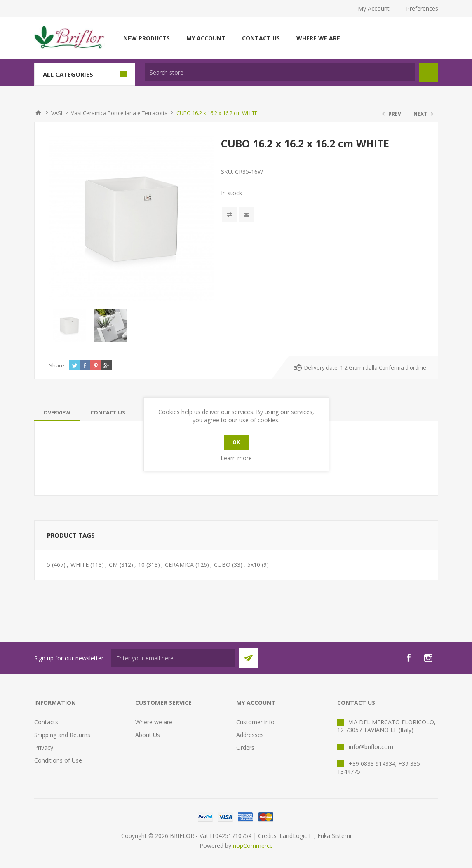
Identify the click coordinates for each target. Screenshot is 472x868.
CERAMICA (179, 565)
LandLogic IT (297, 836)
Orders (245, 748)
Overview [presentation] (57, 412)
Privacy (44, 748)
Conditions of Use (58, 760)
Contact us (261, 38)
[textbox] (280, 72)
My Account (374, 8)
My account (206, 38)
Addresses (250, 735)
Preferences (422, 8)
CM (113, 565)
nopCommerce (253, 846)
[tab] (57, 412)
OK (236, 442)
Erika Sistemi (334, 836)
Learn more (236, 458)
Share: (57, 365)
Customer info (255, 722)
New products (147, 38)
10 (141, 565)
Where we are (318, 38)
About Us (148, 735)
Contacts (46, 722)
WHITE (80, 565)
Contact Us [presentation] (108, 412)
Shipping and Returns (62, 735)
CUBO (222, 565)
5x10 (254, 565)
